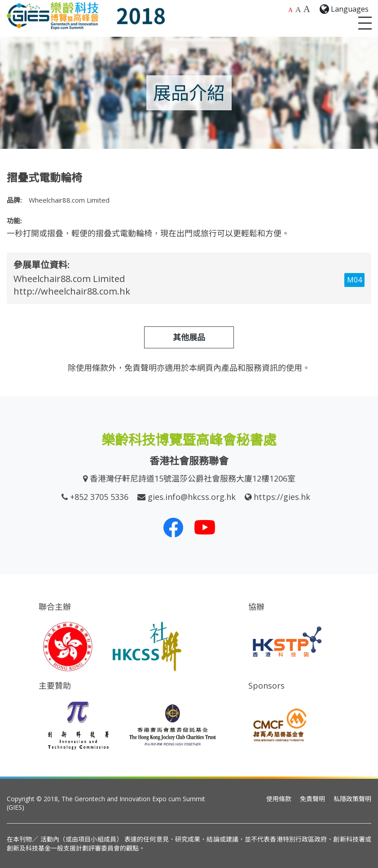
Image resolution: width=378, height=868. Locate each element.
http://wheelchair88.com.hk (72, 291)
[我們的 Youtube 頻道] (205, 527)
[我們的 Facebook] (173, 527)
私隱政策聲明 (352, 799)
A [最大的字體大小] (307, 9)
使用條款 (279, 799)
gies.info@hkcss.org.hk (192, 497)
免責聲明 (312, 799)
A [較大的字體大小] (298, 9)
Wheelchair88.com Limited (69, 279)
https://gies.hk (282, 497)
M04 (354, 280)
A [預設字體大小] (290, 10)
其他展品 (189, 337)
